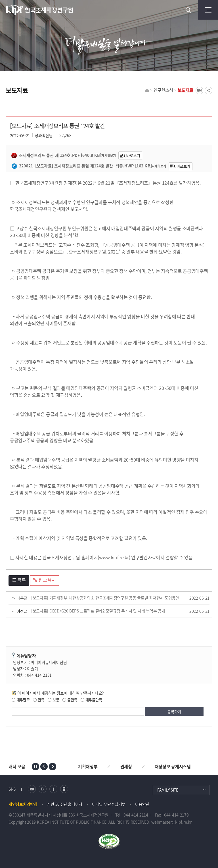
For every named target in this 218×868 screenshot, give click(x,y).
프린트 (199, 91)
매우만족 (21, 700)
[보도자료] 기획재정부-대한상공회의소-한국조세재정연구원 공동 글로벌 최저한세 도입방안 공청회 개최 (98, 598)
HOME (147, 90)
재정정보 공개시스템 (173, 767)
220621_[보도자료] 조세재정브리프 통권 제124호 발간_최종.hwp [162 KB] (82, 166)
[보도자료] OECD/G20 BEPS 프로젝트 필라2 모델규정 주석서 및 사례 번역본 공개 (98, 611)
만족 (39, 700)
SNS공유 (208, 91)
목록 (19, 580)
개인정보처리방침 (23, 804)
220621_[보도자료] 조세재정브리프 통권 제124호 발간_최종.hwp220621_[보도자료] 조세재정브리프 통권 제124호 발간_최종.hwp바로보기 (181, 166)
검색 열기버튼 (188, 10)
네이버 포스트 (64, 789)
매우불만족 (91, 700)
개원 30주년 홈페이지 (65, 804)
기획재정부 (88, 767)
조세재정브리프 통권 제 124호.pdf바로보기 (130, 155)
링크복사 (45, 580)
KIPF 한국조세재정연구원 (40, 10)
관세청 (126, 767)
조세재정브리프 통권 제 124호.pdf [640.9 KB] (56, 155)
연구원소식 (163, 90)
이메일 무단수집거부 (109, 804)
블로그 (43, 789)
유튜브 (32, 789)
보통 (53, 700)
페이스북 (53, 789)
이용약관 (142, 804)
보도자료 (185, 90)
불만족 (70, 700)
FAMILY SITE (168, 790)
